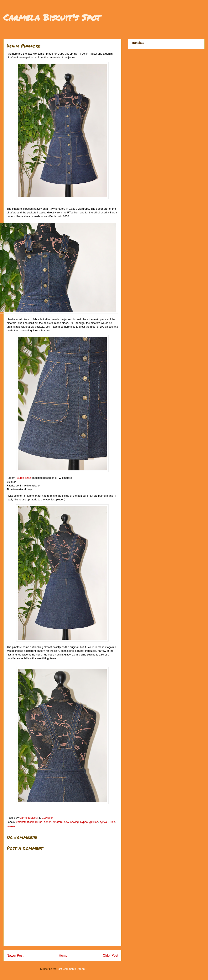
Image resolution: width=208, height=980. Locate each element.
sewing (74, 822)
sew (66, 822)
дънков (94, 822)
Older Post (110, 956)
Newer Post (15, 956)
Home (63, 956)
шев (112, 822)
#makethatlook (25, 822)
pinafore (58, 822)
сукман (104, 822)
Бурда (84, 822)
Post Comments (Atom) (71, 969)
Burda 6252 (24, 478)
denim (48, 822)
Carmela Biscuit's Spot (52, 17)
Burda (39, 822)
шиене (11, 826)
